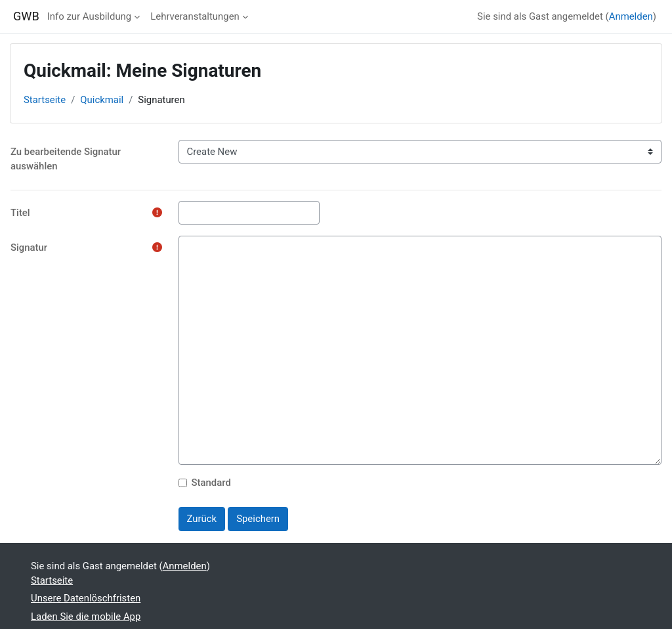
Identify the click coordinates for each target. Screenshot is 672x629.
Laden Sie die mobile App (86, 617)
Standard (211, 483)
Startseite (45, 100)
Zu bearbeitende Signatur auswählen (66, 159)
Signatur (29, 248)
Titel (20, 213)
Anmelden (631, 16)
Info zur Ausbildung (89, 16)
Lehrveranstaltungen (195, 16)
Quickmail (102, 100)
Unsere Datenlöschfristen (86, 598)
